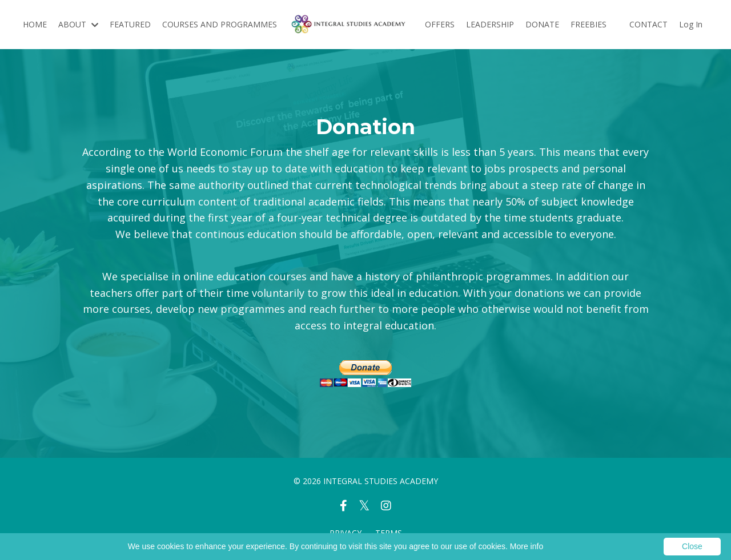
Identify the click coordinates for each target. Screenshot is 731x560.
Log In (691, 24)
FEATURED (130, 24)
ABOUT (78, 24)
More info (527, 546)
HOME (35, 24)
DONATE (542, 24)
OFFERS (440, 24)
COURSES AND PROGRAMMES (220, 24)
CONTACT (648, 24)
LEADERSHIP (490, 24)
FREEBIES (589, 24)
